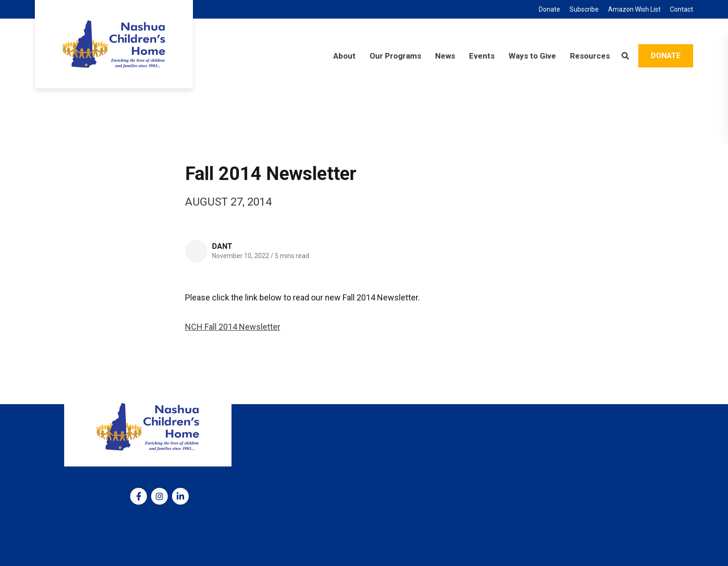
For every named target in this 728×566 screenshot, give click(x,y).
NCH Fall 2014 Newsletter (233, 327)
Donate (666, 56)
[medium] (139, 496)
